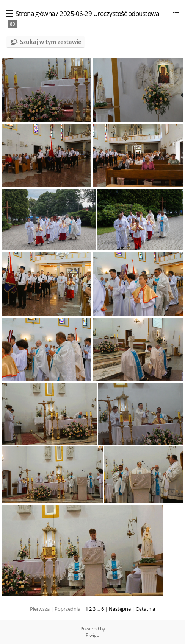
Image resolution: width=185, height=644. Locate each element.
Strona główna (35, 13)
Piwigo (92, 635)
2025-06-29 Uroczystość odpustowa (109, 13)
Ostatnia (145, 609)
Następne (120, 609)
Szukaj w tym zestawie (51, 42)
